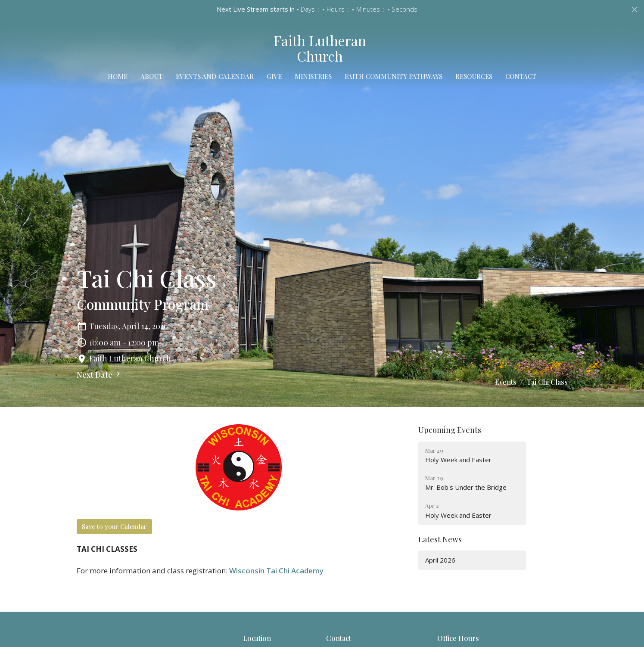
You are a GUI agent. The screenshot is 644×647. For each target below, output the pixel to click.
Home (118, 76)
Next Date (100, 375)
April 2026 (440, 560)
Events (506, 382)
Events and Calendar (215, 76)
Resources (474, 76)
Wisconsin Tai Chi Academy (276, 571)
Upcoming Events (450, 430)
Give (274, 76)
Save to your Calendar (114, 526)
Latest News (440, 539)
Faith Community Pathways (394, 76)
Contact (521, 76)
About (152, 76)
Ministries (313, 76)
